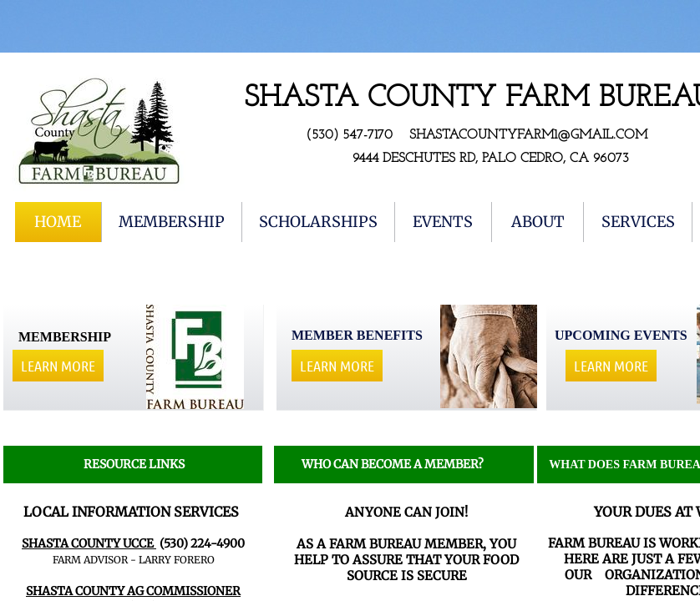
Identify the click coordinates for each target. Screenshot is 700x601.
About (538, 222)
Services (638, 222)
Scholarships (318, 222)
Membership (172, 222)
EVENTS (443, 222)
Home (58, 222)
